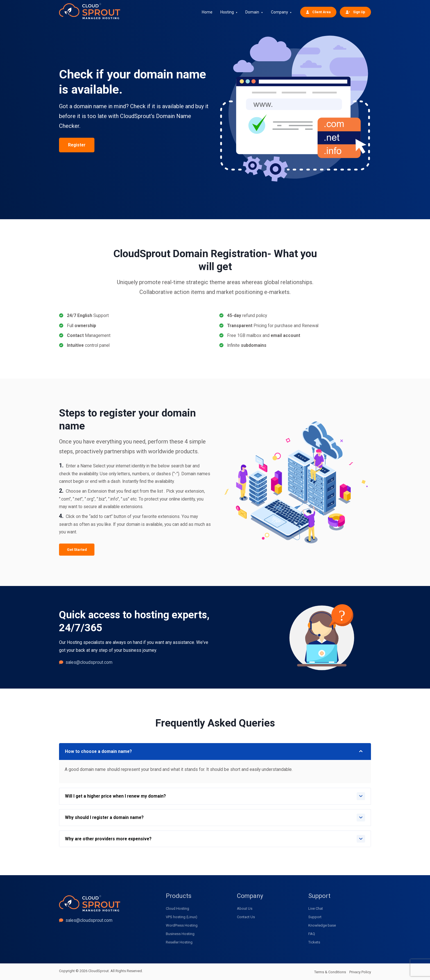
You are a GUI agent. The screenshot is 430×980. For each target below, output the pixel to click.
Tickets (314, 942)
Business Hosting (180, 934)
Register (77, 145)
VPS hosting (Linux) (182, 917)
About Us (245, 908)
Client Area (318, 12)
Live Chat (316, 908)
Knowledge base (322, 925)
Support (315, 917)
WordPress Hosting (182, 925)
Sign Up (355, 12)
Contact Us (246, 917)
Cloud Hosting (177, 908)
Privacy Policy (360, 972)
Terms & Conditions (330, 972)
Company (279, 12)
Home (207, 12)
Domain (252, 12)
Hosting (227, 12)
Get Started (77, 550)
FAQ (312, 934)
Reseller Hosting (179, 942)
